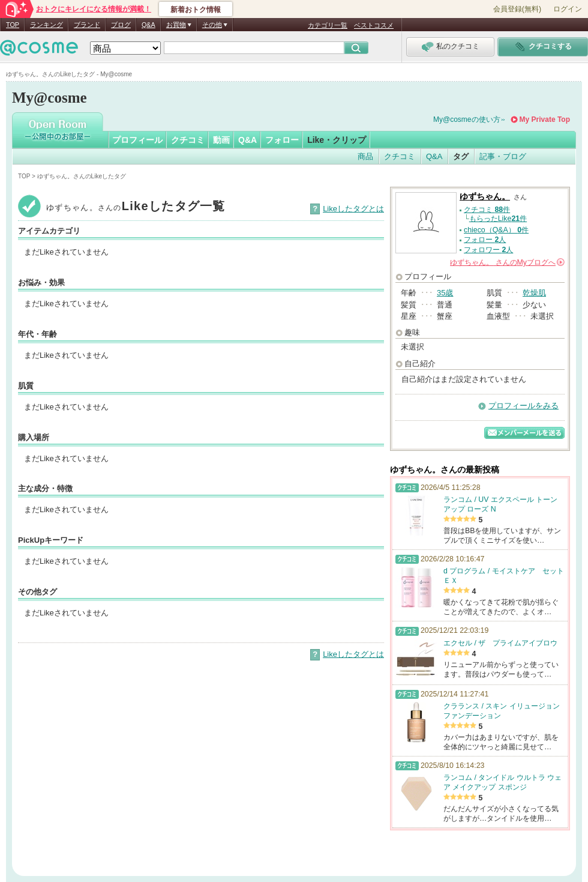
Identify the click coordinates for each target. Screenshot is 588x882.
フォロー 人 (485, 240)
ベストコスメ (374, 25)
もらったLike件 (498, 219)
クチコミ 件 (487, 210)
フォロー (282, 140)
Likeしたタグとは (353, 209)
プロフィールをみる (523, 406)
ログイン (568, 9)
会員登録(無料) (517, 9)
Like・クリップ (337, 140)
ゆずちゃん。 (485, 197)
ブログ (121, 25)
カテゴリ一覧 (328, 25)
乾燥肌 (534, 293)
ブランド (87, 25)
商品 (365, 156)
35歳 (445, 293)
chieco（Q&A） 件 (496, 230)
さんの (507, 262)
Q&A (148, 25)
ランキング (46, 25)
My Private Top (545, 119)
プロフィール (137, 140)
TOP (13, 25)
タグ (461, 156)
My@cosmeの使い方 (467, 119)
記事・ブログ (503, 156)
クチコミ (188, 140)
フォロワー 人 (488, 250)
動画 (221, 140)
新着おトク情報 (196, 10)
